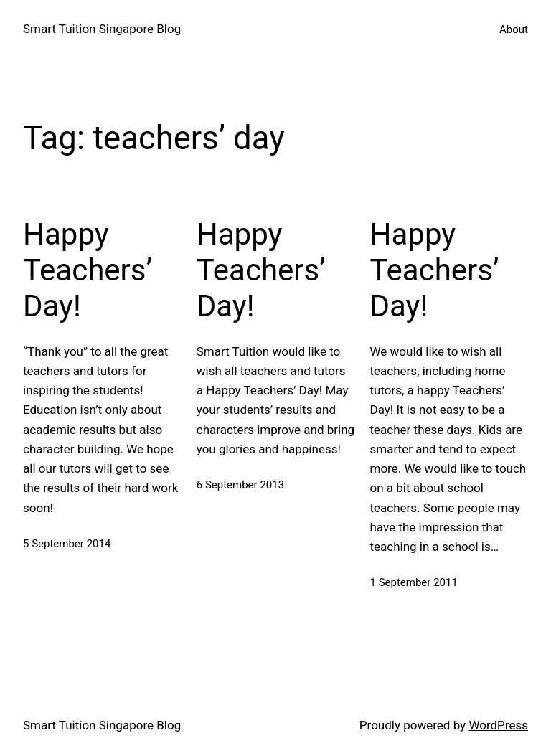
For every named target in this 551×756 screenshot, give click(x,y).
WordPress (498, 725)
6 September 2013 (240, 485)
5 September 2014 (67, 544)
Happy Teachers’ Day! (88, 270)
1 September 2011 (414, 582)
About (514, 29)
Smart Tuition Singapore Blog (102, 29)
